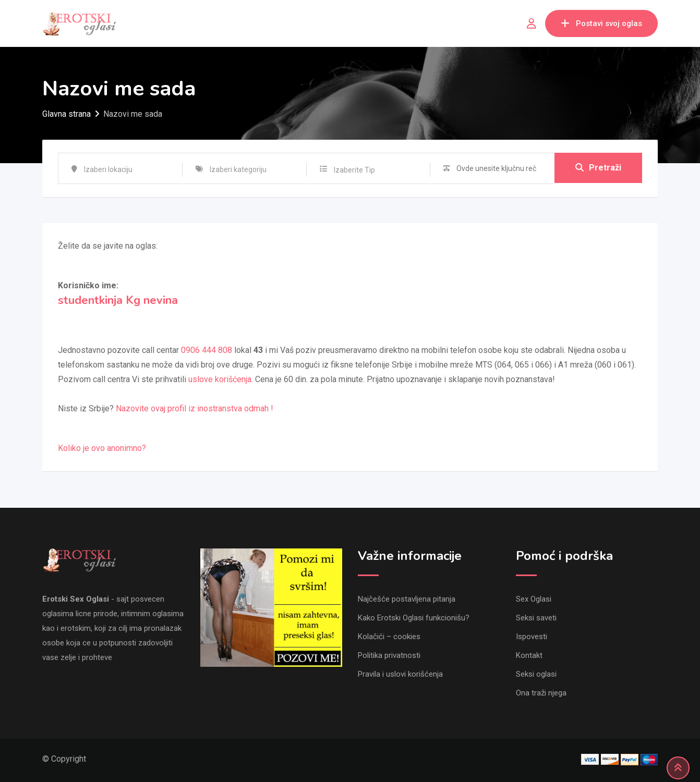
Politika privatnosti (389, 655)
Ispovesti (532, 637)
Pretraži (598, 168)
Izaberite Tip (354, 170)
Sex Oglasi (534, 599)
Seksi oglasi (536, 674)
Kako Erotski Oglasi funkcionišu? (414, 618)
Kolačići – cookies (389, 637)
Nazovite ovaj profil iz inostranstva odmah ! (195, 408)
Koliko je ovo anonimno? (102, 448)
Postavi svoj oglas (601, 23)
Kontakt (529, 655)
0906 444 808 (207, 350)
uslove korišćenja (220, 379)
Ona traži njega (541, 693)
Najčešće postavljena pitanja (407, 599)
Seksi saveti (536, 618)
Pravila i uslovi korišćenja (400, 674)
